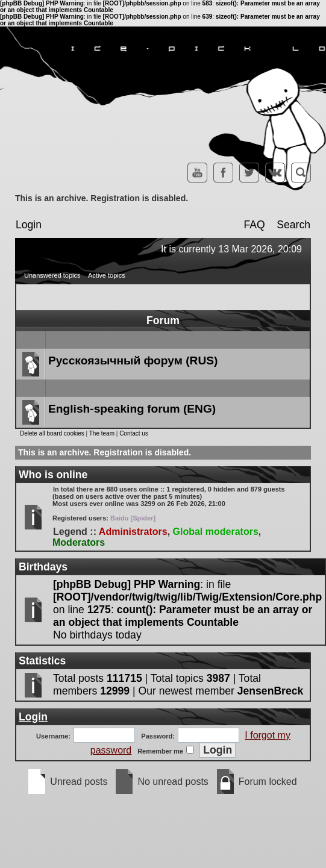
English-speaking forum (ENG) (132, 409)
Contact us (134, 433)
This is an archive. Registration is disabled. (102, 198)
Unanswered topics (52, 275)
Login (29, 225)
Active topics (107, 275)
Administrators (133, 532)
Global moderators (216, 532)
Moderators (79, 542)
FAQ (254, 225)
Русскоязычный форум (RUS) (133, 361)
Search (293, 225)
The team (102, 433)
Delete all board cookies (52, 433)
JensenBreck (271, 691)
